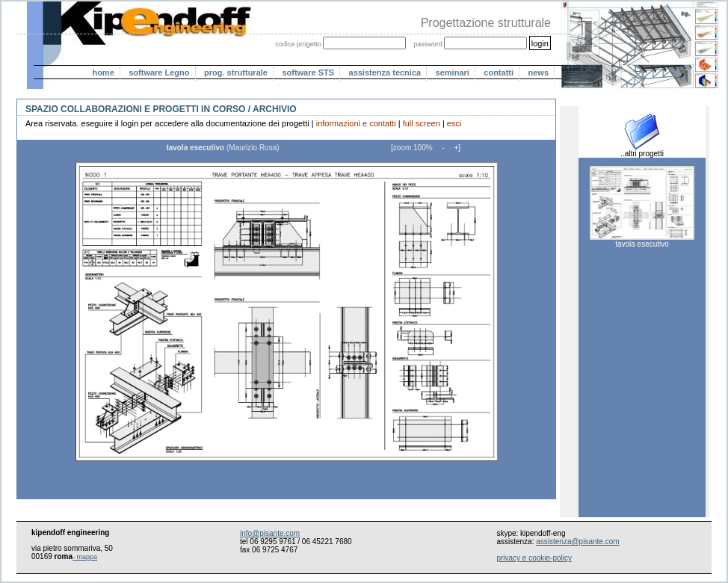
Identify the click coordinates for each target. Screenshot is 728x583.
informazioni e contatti (356, 123)
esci (454, 123)
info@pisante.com (270, 533)
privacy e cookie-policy (534, 558)
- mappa (85, 557)
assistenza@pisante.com (577, 542)
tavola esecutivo (642, 241)
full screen (422, 123)
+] (456, 148)
